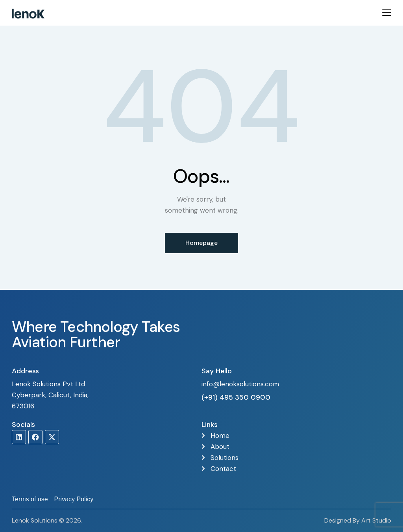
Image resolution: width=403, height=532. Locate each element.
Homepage (201, 243)
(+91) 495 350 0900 (236, 397)
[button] (387, 12)
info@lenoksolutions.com (240, 384)
